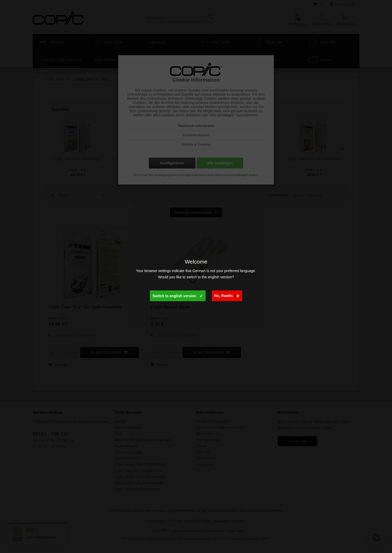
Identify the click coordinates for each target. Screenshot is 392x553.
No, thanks (227, 295)
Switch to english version (177, 295)
